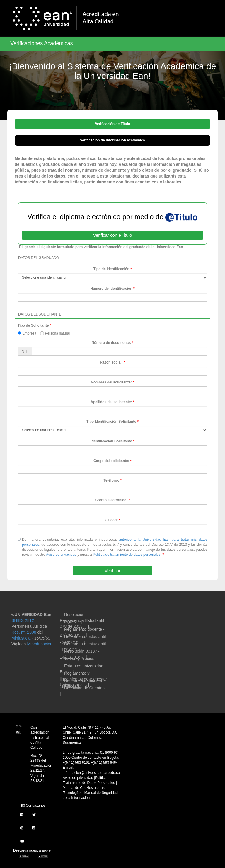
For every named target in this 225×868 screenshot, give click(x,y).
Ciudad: (111, 520)
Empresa (27, 333)
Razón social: (111, 362)
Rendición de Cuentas (84, 688)
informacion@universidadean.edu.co (91, 773)
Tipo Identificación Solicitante (111, 422)
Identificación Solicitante (111, 441)
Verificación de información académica (112, 140)
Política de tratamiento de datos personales (127, 555)
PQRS (70, 622)
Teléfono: (111, 480)
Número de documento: (111, 343)
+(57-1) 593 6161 (77, 763)
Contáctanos (34, 806)
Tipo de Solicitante (33, 325)
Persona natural (55, 333)
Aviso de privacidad (61, 555)
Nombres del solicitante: (111, 382)
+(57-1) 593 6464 (104, 763)
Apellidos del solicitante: (111, 402)
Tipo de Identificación (111, 269)
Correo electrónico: (111, 500)
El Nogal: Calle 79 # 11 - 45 (84, 727)
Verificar (112, 571)
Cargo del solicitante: (111, 461)
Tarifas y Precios (79, 659)
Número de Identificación (111, 289)
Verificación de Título (113, 124)
